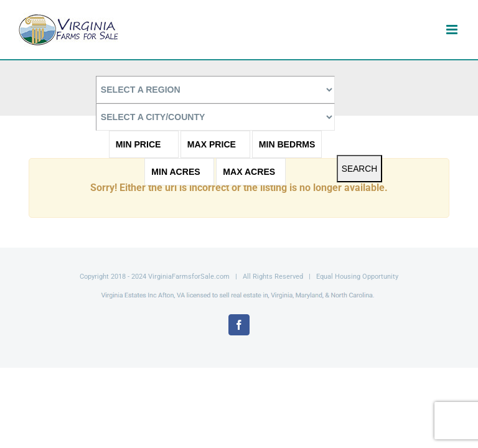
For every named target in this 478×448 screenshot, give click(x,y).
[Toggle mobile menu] (453, 30)
